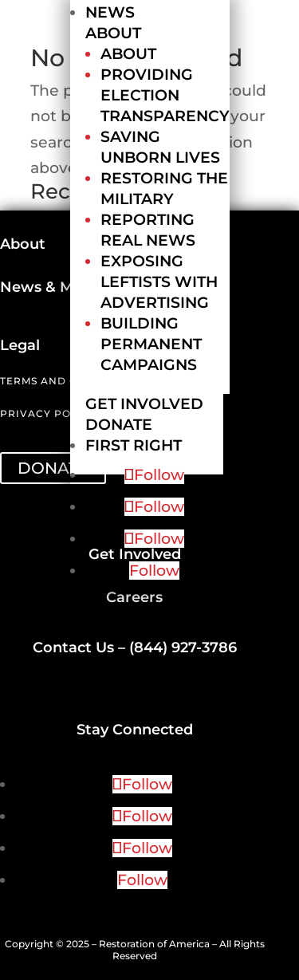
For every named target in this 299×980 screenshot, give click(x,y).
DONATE (53, 468)
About (113, 33)
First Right (134, 445)
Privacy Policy (48, 413)
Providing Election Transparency (165, 95)
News (110, 12)
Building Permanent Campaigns (151, 344)
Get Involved (144, 404)
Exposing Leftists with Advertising (159, 282)
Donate (119, 425)
